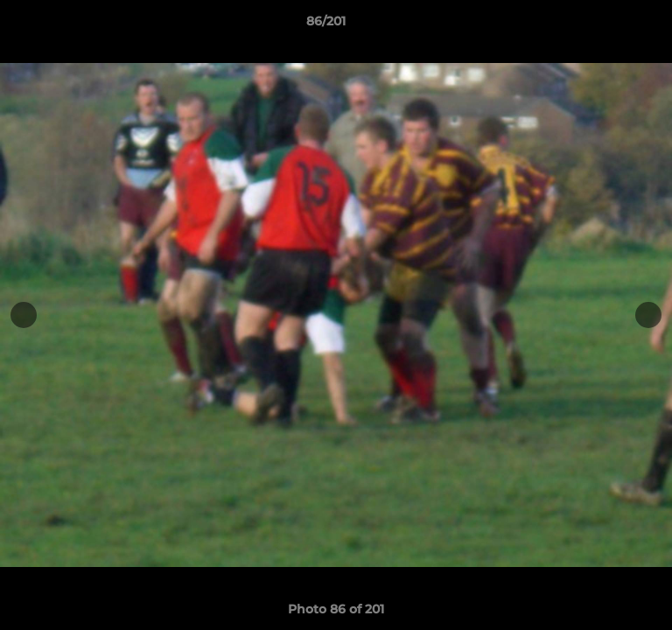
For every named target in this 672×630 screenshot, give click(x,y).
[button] (609, 25)
